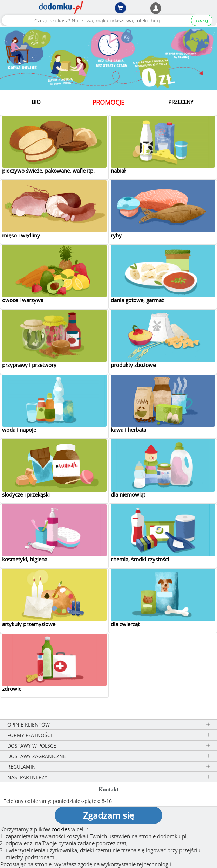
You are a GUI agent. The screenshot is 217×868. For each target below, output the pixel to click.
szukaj (202, 20)
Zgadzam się (108, 815)
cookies (61, 829)
